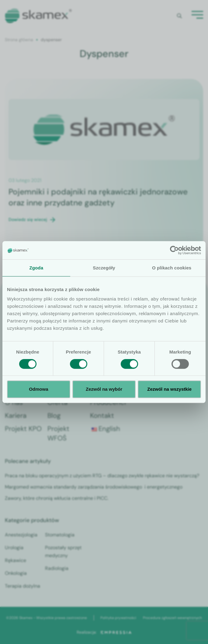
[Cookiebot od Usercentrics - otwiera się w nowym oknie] (174, 250)
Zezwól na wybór (104, 389)
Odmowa (38, 389)
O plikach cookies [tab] (172, 268)
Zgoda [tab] (36, 268)
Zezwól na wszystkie (169, 389)
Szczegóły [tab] (104, 268)
